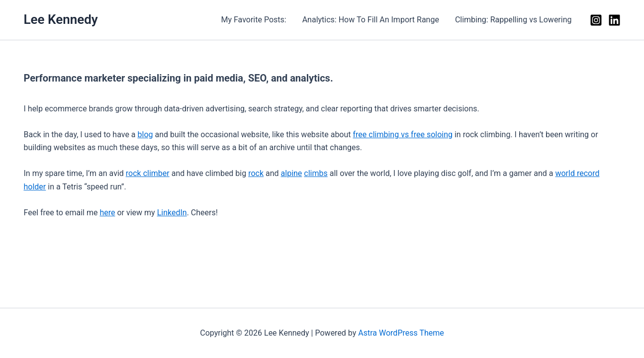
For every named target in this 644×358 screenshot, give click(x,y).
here (107, 213)
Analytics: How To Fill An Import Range (371, 20)
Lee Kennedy (61, 19)
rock (256, 173)
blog (145, 134)
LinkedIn (172, 213)
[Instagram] (596, 20)
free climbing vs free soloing (403, 134)
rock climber (148, 173)
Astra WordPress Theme (401, 333)
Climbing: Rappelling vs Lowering (513, 20)
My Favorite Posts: (253, 20)
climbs (316, 173)
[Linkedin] (614, 20)
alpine (292, 173)
